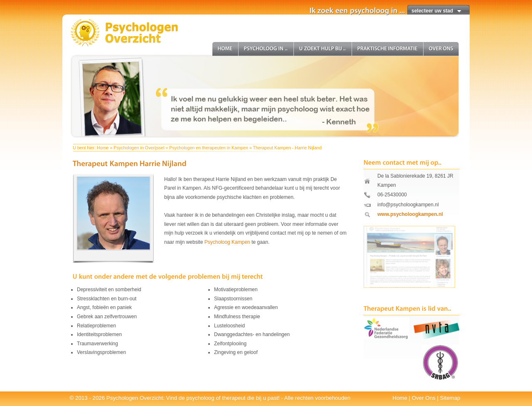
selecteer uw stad (432, 11)
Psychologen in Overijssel (139, 148)
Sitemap (450, 398)
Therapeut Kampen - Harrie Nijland (287, 148)
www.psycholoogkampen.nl (410, 214)
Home (103, 148)
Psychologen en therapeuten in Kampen (209, 148)
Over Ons (424, 398)
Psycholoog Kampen (227, 242)
